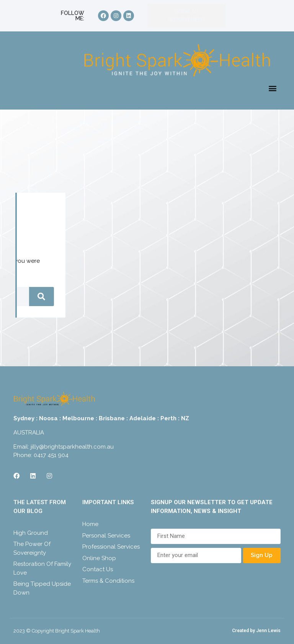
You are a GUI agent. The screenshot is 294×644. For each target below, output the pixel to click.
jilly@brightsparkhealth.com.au (72, 447)
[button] (272, 88)
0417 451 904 (51, 455)
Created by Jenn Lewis (256, 631)
